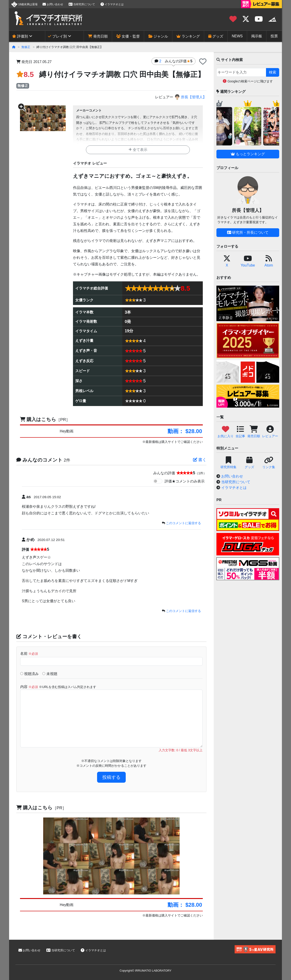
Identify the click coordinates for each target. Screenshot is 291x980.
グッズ (216, 36)
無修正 (26, 47)
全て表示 (138, 150)
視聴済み (29, 674)
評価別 (20, 36)
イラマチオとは (112, 4)
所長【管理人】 (190, 97)
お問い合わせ (53, 4)
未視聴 (50, 674)
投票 (274, 36)
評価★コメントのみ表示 (185, 481)
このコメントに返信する (183, 523)
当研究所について (82, 4)
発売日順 (98, 36)
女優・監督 (128, 36)
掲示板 (257, 36)
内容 (58, 687)
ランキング (188, 36)
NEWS (237, 36)
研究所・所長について (248, 232)
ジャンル (158, 36)
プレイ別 (57, 36)
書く (200, 460)
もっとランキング (248, 154)
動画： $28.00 (185, 431)
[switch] (158, 481)
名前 (29, 654)
